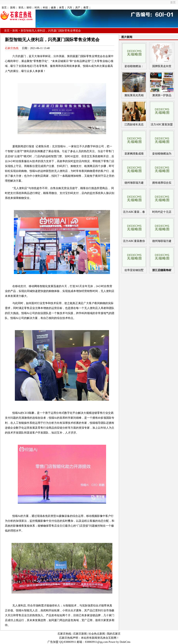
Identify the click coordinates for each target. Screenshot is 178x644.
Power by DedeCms (120, 642)
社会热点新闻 (97, 634)
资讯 (21, 8)
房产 (78, 8)
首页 (173, 2)
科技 (45, 8)
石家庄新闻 (80, 634)
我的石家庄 (114, 634)
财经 (29, 8)
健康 (53, 8)
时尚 (37, 8)
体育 (62, 8)
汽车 (70, 8)
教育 (86, 8)
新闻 (13, 8)
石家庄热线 (12, 48)
